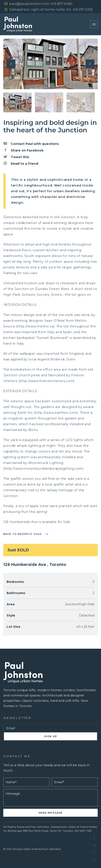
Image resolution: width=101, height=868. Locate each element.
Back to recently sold (23, 534)
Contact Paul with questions (31, 144)
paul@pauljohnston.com (30, 4)
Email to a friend (21, 163)
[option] (50, 64)
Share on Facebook (23, 150)
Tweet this (16, 157)
